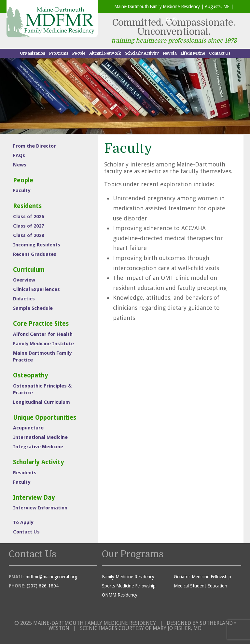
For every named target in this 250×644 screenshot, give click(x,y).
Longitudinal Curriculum (42, 402)
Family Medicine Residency (128, 577)
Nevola (169, 53)
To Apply (23, 522)
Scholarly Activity (142, 53)
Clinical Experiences (36, 289)
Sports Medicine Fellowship (129, 586)
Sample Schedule (33, 308)
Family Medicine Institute (43, 344)
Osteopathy (31, 375)
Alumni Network (105, 53)
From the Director (35, 146)
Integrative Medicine (38, 447)
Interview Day (34, 498)
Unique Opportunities (45, 418)
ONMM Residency (120, 595)
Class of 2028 (28, 235)
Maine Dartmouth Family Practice (42, 356)
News (20, 165)
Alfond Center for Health (43, 334)
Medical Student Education (201, 586)
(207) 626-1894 (43, 586)
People (79, 53)
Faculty (22, 191)
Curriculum (29, 270)
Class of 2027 (28, 226)
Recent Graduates (35, 254)
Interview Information (40, 508)
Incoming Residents (37, 245)
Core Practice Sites (41, 324)
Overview (24, 280)
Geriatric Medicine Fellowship (202, 577)
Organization (33, 53)
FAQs (19, 155)
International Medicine (40, 437)
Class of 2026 (28, 217)
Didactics (24, 299)
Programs (58, 53)
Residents (27, 206)
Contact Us (220, 53)
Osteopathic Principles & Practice (42, 389)
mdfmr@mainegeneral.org (51, 577)
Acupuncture (28, 428)
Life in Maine (193, 53)
